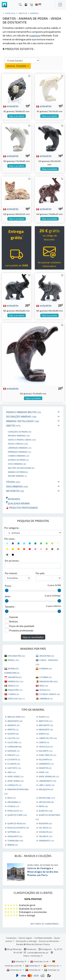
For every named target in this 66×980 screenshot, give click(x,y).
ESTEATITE (14, 759)
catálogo (10, 13)
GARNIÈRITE (46, 764)
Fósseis (13, 482)
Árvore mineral (17, 476)
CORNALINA (14, 747)
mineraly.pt (33, 970)
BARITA (44, 734)
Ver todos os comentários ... (45, 924)
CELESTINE (14, 742)
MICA (12, 798)
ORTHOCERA (46, 802)
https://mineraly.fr (33, 956)
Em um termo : (12, 561)
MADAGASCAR (49, 681)
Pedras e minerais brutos (24, 412)
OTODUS (13, 806)
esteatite (11, 106)
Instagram (45, 949)
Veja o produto (17, 116)
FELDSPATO (45, 759)
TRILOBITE (45, 836)
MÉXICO (13, 686)
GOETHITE (14, 768)
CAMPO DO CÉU (48, 738)
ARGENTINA (47, 656)
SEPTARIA (14, 832)
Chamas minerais (18, 456)
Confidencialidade (43, 938)
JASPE (44, 772)
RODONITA (45, 823)
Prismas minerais (19, 436)
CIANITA (44, 742)
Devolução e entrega (26, 941)
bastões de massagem (21, 468)
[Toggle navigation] (60, 5)
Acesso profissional (49, 941)
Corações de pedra (20, 432)
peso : (8, 596)
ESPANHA (46, 668)
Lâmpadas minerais (20, 448)
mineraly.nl (14, 970)
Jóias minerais (17, 486)
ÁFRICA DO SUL (16, 698)
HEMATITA (45, 768)
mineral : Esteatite (18, 66)
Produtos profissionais (22, 508)
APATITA (13, 729)
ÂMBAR (13, 845)
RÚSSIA (45, 690)
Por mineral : (11, 573)
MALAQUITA (46, 789)
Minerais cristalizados (23, 421)
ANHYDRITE (46, 725)
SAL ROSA (45, 828)
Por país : (41, 573)
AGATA (44, 717)
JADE (12, 772)
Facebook (30, 949)
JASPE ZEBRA (15, 781)
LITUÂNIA (45, 677)
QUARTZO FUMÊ (17, 815)
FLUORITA (14, 764)
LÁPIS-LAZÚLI (47, 785)
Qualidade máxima (18, 503)
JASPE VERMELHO (49, 776)
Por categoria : (12, 528)
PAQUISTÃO (15, 690)
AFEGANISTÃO (17, 656)
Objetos (13, 426)
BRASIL (13, 660)
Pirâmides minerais (19, 452)
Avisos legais (25, 938)
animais (34, 13)
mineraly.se (52, 970)
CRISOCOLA (46, 747)
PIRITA (43, 806)
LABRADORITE (47, 781)
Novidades (13, 499)
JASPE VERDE (15, 776)
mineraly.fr (19, 961)
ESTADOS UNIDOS (50, 694)
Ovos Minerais (17, 464)
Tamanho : (10, 607)
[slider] (7, 590)
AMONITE (14, 725)
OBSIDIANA (14, 802)
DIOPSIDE (13, 751)
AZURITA (13, 734)
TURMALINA (15, 840)
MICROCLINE (47, 798)
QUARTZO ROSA (17, 823)
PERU (44, 686)
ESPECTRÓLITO (47, 755)
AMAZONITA (15, 721)
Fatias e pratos (18, 444)
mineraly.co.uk (40, 961)
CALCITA (13, 738)
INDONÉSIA (15, 677)
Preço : (9, 586)
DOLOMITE (46, 751)
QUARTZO (46, 811)
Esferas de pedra (18, 460)
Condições (11, 938)
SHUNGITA (45, 832)
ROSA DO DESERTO (18, 828)
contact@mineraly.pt (38, 952)
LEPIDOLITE (14, 785)
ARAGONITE (46, 729)
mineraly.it (33, 966)
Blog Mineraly (13, 949)
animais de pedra (18, 472)
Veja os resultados (33, 637)
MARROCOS (16, 681)
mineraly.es (52, 966)
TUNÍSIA (13, 694)
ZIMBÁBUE (46, 698)
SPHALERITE (15, 836)
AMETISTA (46, 721)
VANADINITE (46, 840)
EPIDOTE (13, 755)
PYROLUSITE (15, 811)
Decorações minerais (21, 417)
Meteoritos (15, 491)
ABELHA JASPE (16, 717)
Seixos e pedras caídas (22, 440)
